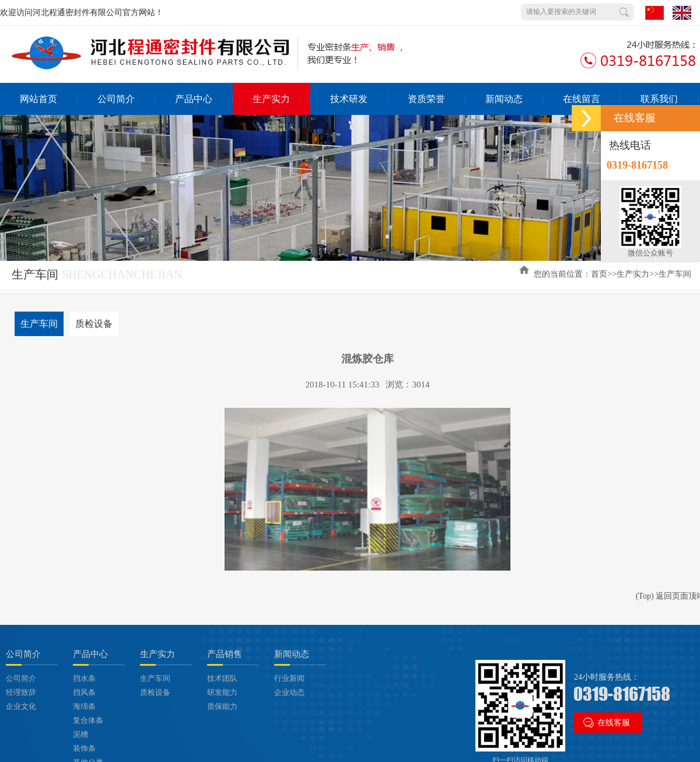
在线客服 (614, 723)
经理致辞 (21, 692)
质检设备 (94, 322)
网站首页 (49, 99)
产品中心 (204, 99)
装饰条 (84, 748)
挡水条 (84, 678)
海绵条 (84, 706)
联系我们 (669, 99)
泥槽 (80, 734)
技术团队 (222, 678)
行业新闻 (289, 678)
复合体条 (88, 720)
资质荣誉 (437, 99)
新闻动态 (514, 99)
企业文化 (21, 706)
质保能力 (222, 706)
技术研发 (359, 99)
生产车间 (675, 272)
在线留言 (592, 99)
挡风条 (84, 692)
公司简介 (126, 99)
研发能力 (222, 692)
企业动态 (289, 692)
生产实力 (281, 99)
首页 (599, 272)
